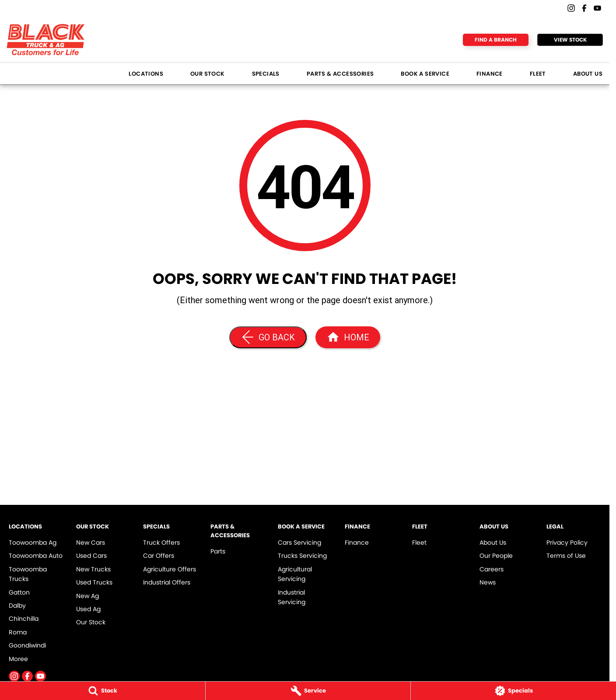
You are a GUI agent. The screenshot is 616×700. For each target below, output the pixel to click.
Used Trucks (94, 582)
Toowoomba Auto (36, 556)
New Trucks (93, 569)
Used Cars (91, 556)
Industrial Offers (167, 582)
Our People (496, 556)
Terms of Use (566, 556)
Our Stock (208, 74)
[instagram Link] (571, 8)
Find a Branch (496, 40)
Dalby (17, 605)
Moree (18, 659)
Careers (492, 569)
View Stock (570, 40)
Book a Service (425, 74)
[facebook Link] (584, 8)
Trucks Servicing (302, 556)
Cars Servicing (299, 542)
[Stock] (103, 691)
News (488, 582)
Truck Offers (161, 542)
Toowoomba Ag (33, 542)
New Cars (91, 542)
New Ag (87, 596)
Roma (18, 632)
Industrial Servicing (292, 597)
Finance (490, 74)
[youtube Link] (597, 8)
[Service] (308, 691)
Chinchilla (24, 619)
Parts (218, 551)
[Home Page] (348, 337)
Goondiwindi (27, 645)
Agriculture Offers (170, 569)
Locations (146, 74)
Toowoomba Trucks (28, 574)
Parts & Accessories (340, 74)
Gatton (19, 592)
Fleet (538, 74)
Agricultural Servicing (295, 574)
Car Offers (159, 556)
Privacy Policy (567, 542)
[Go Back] (268, 337)
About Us (588, 74)
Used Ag (88, 609)
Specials (266, 74)
